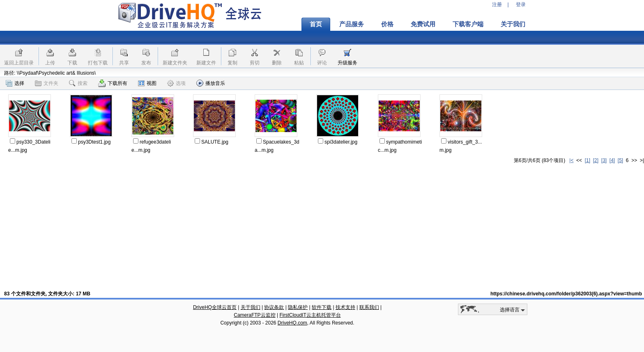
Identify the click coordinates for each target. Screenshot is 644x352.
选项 (176, 83)
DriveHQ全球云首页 (215, 307)
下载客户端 (468, 24)
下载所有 (113, 83)
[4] (612, 160)
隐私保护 (298, 307)
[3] (604, 160)
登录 (521, 5)
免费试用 (423, 24)
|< (571, 160)
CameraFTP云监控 (254, 315)
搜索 (78, 83)
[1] (588, 160)
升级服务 (347, 63)
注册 (497, 5)
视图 (147, 83)
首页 (316, 24)
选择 (15, 83)
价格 (387, 24)
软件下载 (322, 307)
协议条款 (274, 307)
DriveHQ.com (292, 323)
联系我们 (369, 307)
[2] (596, 160)
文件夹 (47, 83)
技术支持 (345, 307)
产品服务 (352, 24)
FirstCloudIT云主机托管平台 (310, 315)
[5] (620, 160)
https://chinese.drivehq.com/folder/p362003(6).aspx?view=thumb (566, 294)
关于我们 (513, 24)
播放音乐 (211, 83)
